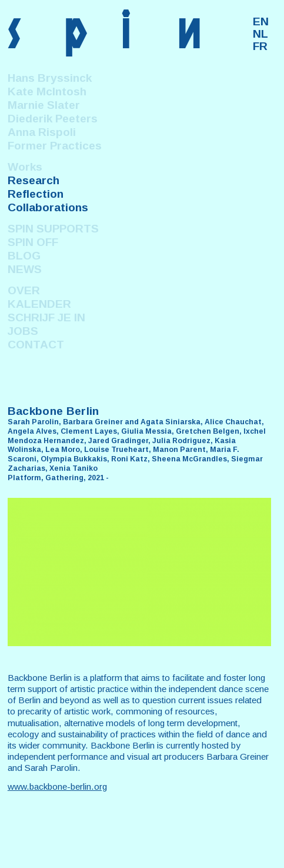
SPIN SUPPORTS (53, 229)
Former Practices (55, 146)
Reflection (36, 194)
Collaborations (48, 207)
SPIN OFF (33, 242)
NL (260, 34)
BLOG (24, 256)
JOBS (23, 331)
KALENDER (39, 304)
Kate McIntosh (47, 92)
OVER (24, 290)
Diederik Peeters (53, 119)
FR (260, 46)
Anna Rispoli (42, 132)
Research (34, 180)
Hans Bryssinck (50, 78)
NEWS (25, 269)
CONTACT (36, 345)
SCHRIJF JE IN (46, 317)
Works (25, 167)
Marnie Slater (44, 105)
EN (261, 21)
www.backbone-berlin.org (57, 786)
